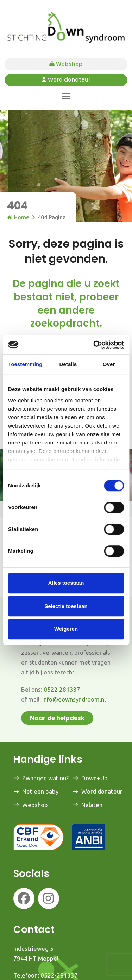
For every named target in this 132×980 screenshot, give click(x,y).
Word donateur (66, 80)
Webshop (66, 64)
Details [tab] (68, 364)
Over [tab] (109, 364)
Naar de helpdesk (57, 718)
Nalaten (92, 805)
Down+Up (95, 778)
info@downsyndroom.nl (74, 699)
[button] (66, 96)
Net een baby (40, 791)
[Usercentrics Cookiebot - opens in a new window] (94, 345)
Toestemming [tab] (25, 364)
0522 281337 (62, 689)
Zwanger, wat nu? (45, 778)
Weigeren (66, 629)
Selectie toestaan (66, 606)
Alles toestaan (66, 583)
